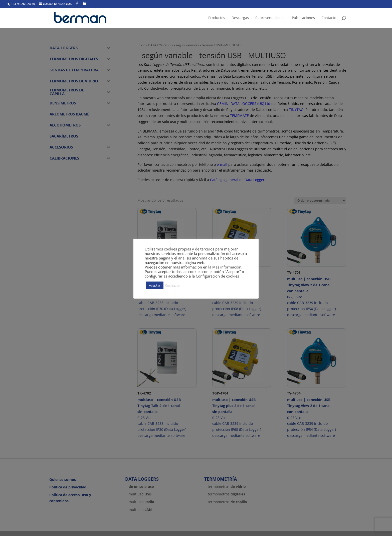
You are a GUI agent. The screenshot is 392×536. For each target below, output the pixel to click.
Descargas (240, 18)
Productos (217, 18)
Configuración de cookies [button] (217, 276)
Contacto (329, 18)
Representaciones (270, 18)
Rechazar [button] (172, 285)
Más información (227, 267)
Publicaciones (303, 18)
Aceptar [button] (155, 285)
